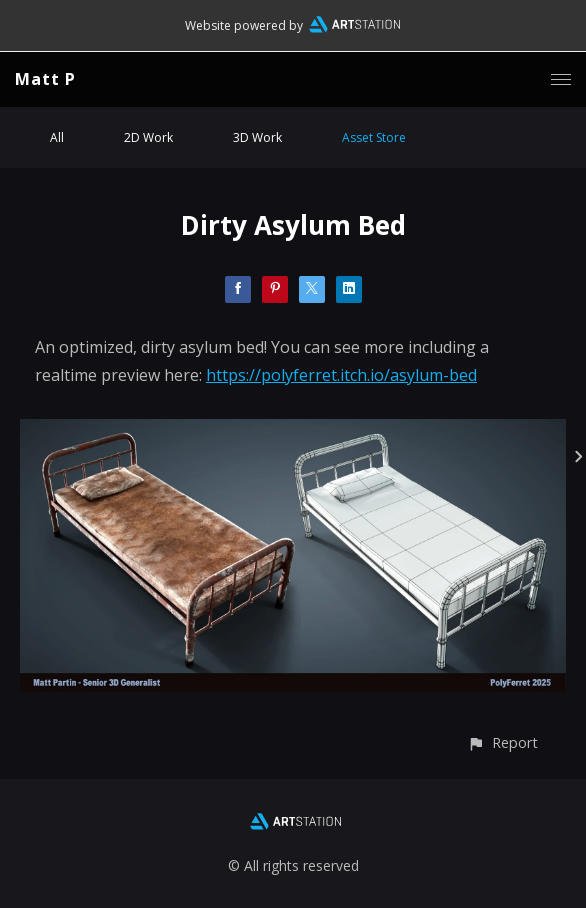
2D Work (148, 137)
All (57, 137)
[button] (502, 742)
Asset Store (374, 137)
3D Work (257, 137)
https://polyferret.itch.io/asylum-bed (341, 375)
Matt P (45, 79)
